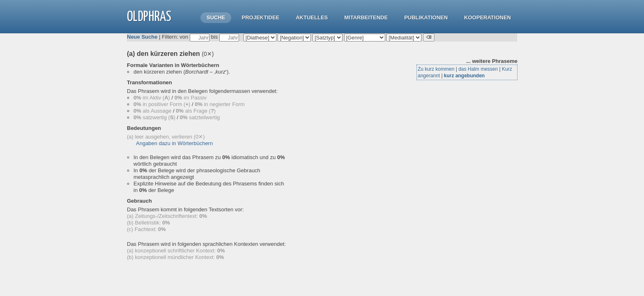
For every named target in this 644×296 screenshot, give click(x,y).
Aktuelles (312, 17)
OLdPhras (149, 17)
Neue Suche (142, 37)
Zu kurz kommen (436, 69)
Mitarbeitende (366, 17)
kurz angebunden (464, 76)
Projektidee (260, 17)
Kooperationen (488, 17)
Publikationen (426, 17)
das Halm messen (478, 69)
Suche (216, 17)
